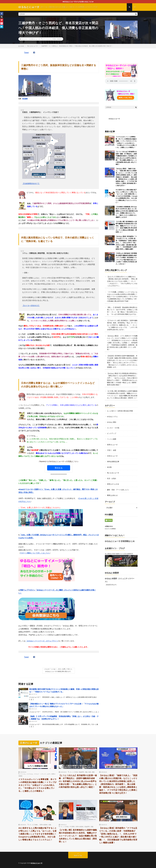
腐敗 (93, 772)
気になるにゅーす (113, 473)
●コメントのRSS (110, 529)
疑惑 (90, 772)
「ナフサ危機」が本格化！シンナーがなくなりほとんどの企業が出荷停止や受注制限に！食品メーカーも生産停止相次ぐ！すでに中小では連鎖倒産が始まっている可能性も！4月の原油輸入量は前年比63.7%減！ (122, 297)
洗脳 (86, 772)
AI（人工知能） (34, 825)
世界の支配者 (44, 825)
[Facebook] (2, 14)
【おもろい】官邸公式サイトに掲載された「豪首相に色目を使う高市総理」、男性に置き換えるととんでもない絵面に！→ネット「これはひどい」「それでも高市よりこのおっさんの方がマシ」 (122, 281)
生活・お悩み (112, 478)
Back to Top (78, 856)
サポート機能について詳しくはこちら (35, 553)
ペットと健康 (112, 439)
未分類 (109, 467)
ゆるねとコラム (112, 417)
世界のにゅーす (112, 445)
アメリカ (23, 774)
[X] (2, 17)
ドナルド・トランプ (40, 774)
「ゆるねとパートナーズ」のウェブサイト (42, 641)
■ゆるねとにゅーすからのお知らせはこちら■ (78, 2)
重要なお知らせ (112, 495)
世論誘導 (81, 772)
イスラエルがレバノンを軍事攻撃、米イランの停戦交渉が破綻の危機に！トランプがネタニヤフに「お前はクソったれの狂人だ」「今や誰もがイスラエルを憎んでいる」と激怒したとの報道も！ (37, 785)
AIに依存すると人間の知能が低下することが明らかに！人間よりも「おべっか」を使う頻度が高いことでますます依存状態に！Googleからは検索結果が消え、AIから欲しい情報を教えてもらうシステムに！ (127, 196)
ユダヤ (49, 774)
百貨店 (59, 39)
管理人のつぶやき (113, 484)
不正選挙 (72, 827)
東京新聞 (25, 99)
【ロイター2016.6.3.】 (31, 306)
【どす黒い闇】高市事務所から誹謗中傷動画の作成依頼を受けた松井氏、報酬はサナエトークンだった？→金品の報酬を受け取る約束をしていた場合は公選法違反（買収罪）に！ (78, 836)
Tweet (26, 53)
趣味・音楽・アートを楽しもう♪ (118, 490)
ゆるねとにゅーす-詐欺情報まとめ (120, 541)
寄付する (59, 468)
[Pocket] (2, 23)
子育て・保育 (112, 450)
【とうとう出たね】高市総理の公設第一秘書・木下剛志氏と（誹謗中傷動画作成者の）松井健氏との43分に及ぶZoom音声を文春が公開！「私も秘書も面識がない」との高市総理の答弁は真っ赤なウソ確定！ (126, 158)
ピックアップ (112, 433)
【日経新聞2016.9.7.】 (31, 184)
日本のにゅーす (35, 39)
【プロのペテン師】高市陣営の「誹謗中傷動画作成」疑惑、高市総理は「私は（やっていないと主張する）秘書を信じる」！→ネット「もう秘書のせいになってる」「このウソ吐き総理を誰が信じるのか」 (122, 325)
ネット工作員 (74, 772)
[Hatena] (2, 27)
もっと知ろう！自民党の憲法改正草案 (120, 411)
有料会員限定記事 (113, 462)
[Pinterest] (2, 20)
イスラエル (30, 774)
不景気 (54, 39)
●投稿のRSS (109, 526)
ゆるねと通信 (112, 422)
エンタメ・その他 (113, 428)
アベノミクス (47, 39)
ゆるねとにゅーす (114, 119)
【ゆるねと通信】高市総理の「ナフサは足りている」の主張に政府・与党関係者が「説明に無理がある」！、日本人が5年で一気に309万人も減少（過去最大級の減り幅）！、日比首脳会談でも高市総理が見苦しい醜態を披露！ (126, 243)
